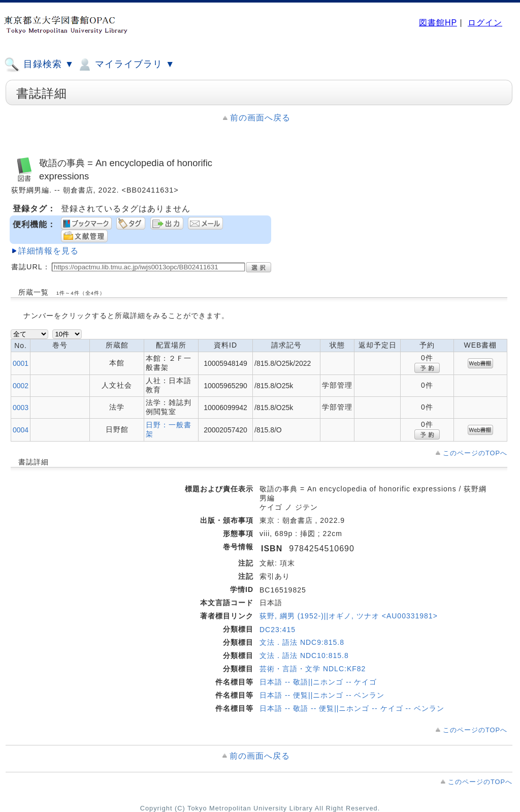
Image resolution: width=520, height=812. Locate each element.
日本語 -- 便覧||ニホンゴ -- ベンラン (322, 695)
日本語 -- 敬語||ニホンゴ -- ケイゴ (318, 682)
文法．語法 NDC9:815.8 (302, 642)
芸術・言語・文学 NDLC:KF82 (313, 669)
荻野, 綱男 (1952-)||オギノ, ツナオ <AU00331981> (349, 616)
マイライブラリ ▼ (126, 65)
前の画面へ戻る (260, 118)
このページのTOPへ (475, 453)
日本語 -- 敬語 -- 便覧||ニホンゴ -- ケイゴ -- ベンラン (352, 708)
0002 (21, 386)
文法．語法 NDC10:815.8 (304, 655)
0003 (21, 408)
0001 (21, 363)
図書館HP (438, 23)
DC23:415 (278, 630)
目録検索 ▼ (39, 65)
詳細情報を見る (48, 251)
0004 (21, 430)
